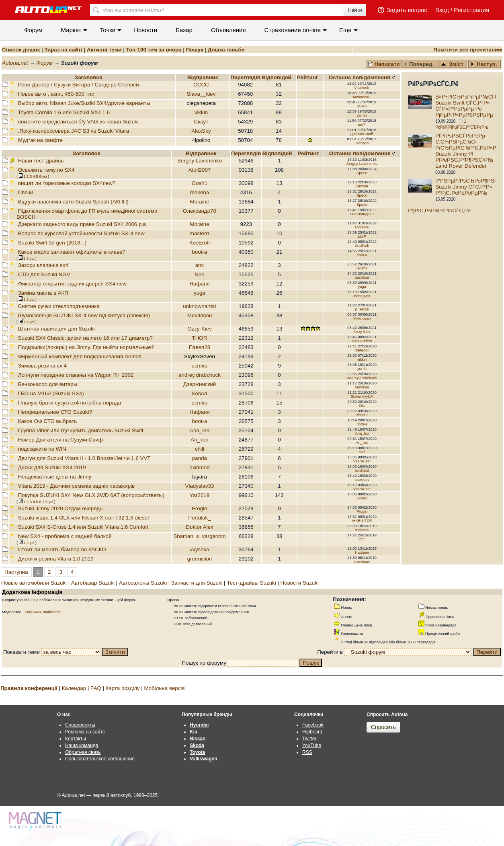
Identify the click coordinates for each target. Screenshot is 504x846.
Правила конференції (29, 688)
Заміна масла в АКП (43, 293)
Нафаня (199, 284)
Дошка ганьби (226, 50)
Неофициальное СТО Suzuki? (55, 412)
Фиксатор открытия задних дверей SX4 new (72, 284)
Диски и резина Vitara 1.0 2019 (56, 559)
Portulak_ (199, 518)
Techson (362, 143)
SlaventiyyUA (362, 396)
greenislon (200, 559)
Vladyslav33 (200, 486)
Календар (74, 688)
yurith (362, 369)
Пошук (195, 50)
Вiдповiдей (277, 77)
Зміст (452, 64)
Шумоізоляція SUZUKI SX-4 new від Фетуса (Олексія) (84, 315)
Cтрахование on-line (293, 30)
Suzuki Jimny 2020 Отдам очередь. (61, 508)
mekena (200, 192)
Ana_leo (200, 430)
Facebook (313, 725)
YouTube (312, 745)
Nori (199, 274)
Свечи (26, 192)
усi (44, 177)
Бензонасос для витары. (48, 384)
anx (200, 265)
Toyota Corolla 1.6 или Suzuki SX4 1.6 (64, 112)
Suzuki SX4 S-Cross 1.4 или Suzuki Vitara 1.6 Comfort (83, 527)
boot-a (200, 252)
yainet (362, 115)
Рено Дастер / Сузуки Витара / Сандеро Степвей (79, 85)
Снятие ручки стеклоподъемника (59, 306)
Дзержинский (362, 134)
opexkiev (362, 480)
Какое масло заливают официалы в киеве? (72, 252)
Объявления (228, 30)
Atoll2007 (200, 170)
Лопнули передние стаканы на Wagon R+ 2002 (76, 375)
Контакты (76, 739)
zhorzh (362, 415)
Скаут (201, 122)
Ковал (200, 393)
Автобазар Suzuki (93, 583)
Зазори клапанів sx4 (43, 265)
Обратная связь (83, 752)
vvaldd (362, 498)
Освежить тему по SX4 (46, 170)
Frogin (200, 508)
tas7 (362, 125)
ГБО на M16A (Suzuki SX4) (51, 393)
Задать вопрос (407, 10)
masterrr (200, 233)
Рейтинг (308, 77)
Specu (362, 173)
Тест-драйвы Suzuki (251, 583)
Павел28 (200, 347)
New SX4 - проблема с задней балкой (65, 536)
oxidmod (199, 467)
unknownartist (199, 306)
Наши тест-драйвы (41, 161)
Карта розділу (123, 688)
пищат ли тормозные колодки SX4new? (67, 183)
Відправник (203, 77)
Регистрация (471, 10)
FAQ (96, 688)
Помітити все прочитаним (468, 50)
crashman (362, 562)
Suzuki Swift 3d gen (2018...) (52, 243)
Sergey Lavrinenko (200, 161)
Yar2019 (200, 495)
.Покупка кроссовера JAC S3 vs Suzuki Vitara (74, 131)
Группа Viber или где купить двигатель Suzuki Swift (81, 430)
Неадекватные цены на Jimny (55, 477)
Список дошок (21, 50)
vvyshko (199, 549)
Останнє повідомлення (360, 77)
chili (200, 449)
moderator (52, 612)
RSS (307, 752)
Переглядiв (245, 77)
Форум (33, 30)
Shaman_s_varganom (199, 536)
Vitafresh (362, 88)
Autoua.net (15, 63)
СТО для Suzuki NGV (44, 274)
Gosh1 (200, 183)
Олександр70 (200, 211)
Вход (442, 10)
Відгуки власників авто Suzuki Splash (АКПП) (73, 202)
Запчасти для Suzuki (197, 583)
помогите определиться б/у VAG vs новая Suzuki (78, 122)
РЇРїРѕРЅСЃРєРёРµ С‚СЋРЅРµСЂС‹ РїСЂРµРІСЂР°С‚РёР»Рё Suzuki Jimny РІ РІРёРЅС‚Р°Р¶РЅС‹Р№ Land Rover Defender (467, 151)
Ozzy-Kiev (200, 329)
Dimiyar (362, 186)
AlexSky (201, 131)
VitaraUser (362, 461)
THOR (200, 338)
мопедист (362, 296)
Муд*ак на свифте (40, 140)
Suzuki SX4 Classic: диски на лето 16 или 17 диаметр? (85, 338)
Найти (355, 10)
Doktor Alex (199, 527)
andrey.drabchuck (200, 375)
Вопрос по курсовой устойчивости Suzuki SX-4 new (81, 233)
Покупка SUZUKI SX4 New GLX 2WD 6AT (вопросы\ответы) (91, 495)
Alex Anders (362, 341)
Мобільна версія (164, 688)
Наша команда (82, 745)
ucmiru (199, 366)
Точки (108, 30)
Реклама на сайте (85, 732)
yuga (362, 287)
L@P (362, 236)
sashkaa (362, 277)
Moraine (199, 202)
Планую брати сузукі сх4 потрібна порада (70, 403)
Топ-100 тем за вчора (154, 50)
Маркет (71, 30)
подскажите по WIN (42, 449)
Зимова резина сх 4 (42, 366)
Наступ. (484, 64)
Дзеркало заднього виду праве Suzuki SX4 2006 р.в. (83, 224)
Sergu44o (33, 612)
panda (200, 458)
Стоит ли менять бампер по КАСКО (62, 549)
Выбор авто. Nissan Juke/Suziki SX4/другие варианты (84, 103)
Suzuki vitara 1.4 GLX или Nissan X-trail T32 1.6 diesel (83, 518)
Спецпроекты (80, 725)
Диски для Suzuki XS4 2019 (52, 467)
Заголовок (88, 77)
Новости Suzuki (300, 583)
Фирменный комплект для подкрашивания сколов (80, 356)
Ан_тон (199, 440)
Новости (145, 30)
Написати (384, 64)
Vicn (362, 539)
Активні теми (104, 50)
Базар (184, 30)
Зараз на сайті (63, 50)
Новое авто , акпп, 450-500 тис (56, 94)
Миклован (362, 97)
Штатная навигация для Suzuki (56, 329)
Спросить (383, 727)
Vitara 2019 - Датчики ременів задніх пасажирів (76, 486)
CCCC (201, 85)
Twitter (309, 739)
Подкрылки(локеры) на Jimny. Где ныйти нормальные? (86, 347)
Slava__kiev (201, 94)
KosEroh (200, 243)
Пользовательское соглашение (100, 759)
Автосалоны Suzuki (143, 583)
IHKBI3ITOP (362, 521)
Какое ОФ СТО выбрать (48, 421)
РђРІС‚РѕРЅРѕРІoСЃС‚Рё (439, 210)
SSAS (362, 106)
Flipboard (312, 732)
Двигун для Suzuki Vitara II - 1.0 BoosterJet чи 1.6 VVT (84, 458)
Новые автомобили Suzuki (34, 583)
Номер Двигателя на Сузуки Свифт (62, 440)
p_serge (362, 309)
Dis (362, 406)
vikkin (201, 112)
